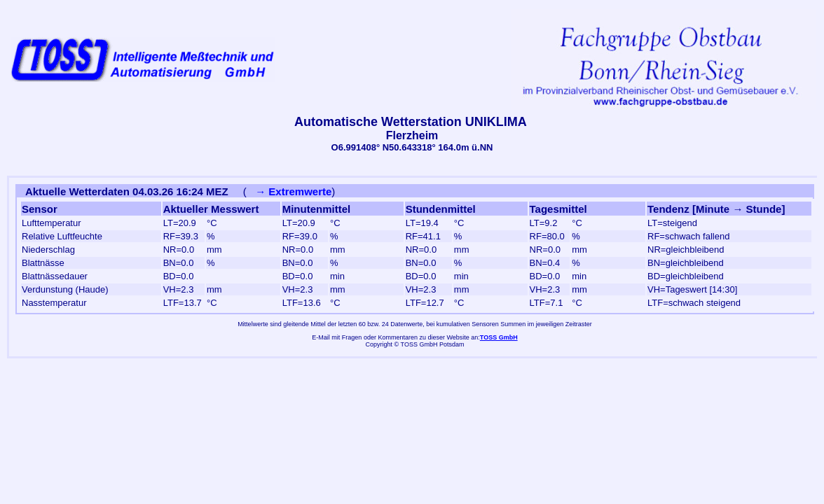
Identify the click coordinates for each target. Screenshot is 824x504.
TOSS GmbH (499, 337)
